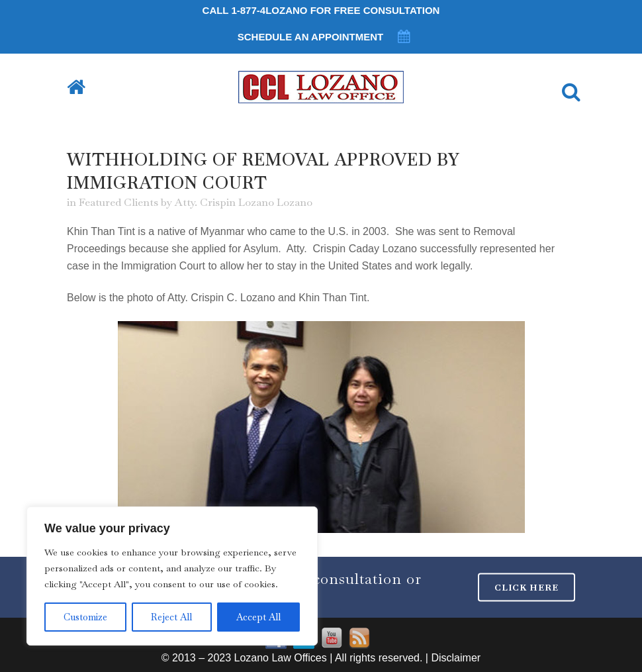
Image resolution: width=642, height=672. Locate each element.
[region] (172, 576)
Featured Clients (118, 202)
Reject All (171, 617)
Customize (85, 617)
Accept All (258, 617)
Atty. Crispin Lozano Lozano (244, 202)
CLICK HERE (527, 588)
